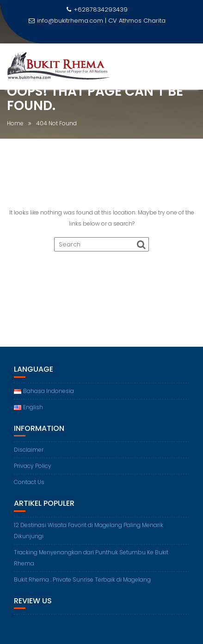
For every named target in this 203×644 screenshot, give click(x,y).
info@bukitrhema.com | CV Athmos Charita (97, 21)
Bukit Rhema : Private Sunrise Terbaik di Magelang (82, 580)
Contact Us (29, 482)
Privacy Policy (33, 466)
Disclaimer (29, 450)
